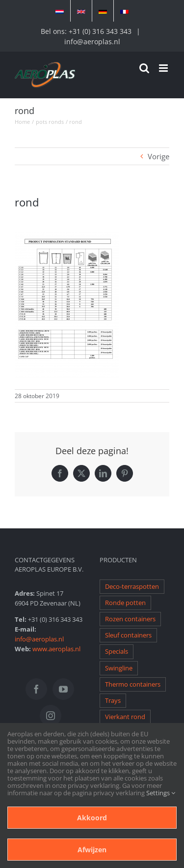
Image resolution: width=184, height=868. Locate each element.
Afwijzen (92, 850)
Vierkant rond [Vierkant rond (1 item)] (125, 717)
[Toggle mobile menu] (164, 68)
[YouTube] (63, 689)
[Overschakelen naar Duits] (103, 11)
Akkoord (92, 818)
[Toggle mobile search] (144, 68)
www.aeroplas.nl (56, 649)
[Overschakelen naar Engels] (81, 11)
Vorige (158, 156)
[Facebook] (36, 689)
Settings (161, 793)
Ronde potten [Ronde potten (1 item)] (125, 603)
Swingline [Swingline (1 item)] (119, 668)
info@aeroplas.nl (92, 42)
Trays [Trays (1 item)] (113, 701)
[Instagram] (51, 716)
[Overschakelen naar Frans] (124, 11)
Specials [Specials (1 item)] (117, 651)
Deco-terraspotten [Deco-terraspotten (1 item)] (132, 587)
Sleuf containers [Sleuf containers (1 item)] (128, 635)
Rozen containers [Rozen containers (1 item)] (130, 619)
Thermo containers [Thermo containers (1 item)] (133, 684)
